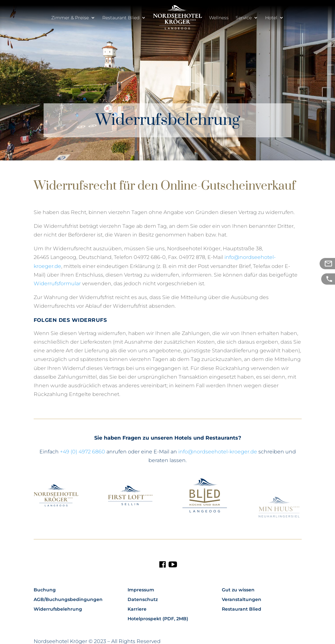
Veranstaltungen (242, 600)
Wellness (219, 18)
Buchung (45, 590)
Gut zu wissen (238, 590)
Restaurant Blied (121, 18)
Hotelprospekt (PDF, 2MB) (158, 619)
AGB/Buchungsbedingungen (68, 600)
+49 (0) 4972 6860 (83, 452)
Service (244, 18)
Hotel (271, 18)
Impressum (141, 590)
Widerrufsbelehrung (58, 609)
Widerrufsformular (57, 283)
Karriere (137, 609)
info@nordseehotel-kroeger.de (218, 452)
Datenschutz (143, 600)
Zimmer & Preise (70, 18)
